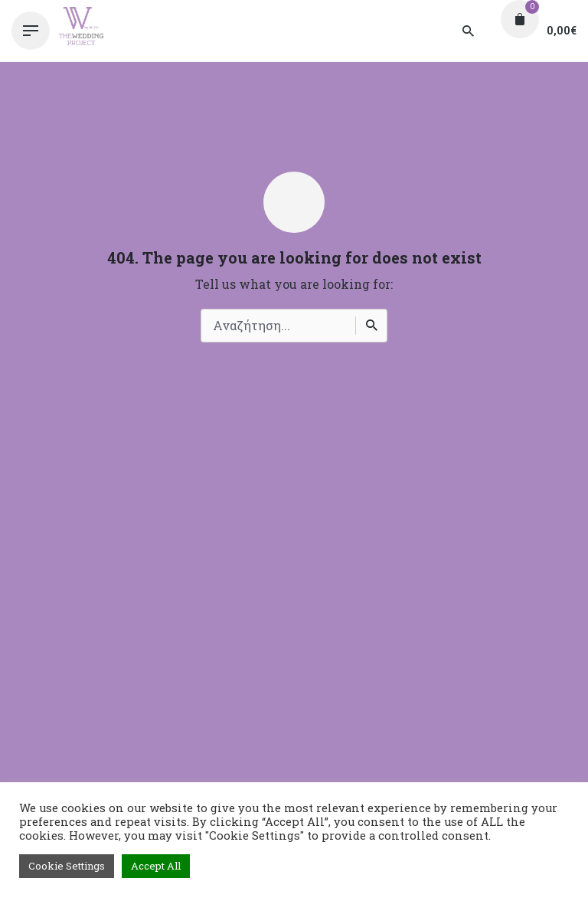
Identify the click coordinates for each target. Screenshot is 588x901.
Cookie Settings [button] (67, 866)
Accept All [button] (156, 866)
